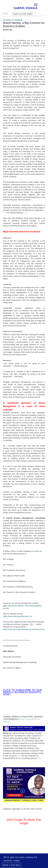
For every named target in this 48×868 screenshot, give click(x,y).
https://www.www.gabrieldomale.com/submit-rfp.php (24, 629)
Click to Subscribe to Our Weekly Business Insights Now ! (22, 692)
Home (6, 13)
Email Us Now (26, 719)
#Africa (37, 551)
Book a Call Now (12, 865)
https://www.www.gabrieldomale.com (18, 616)
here (19, 756)
